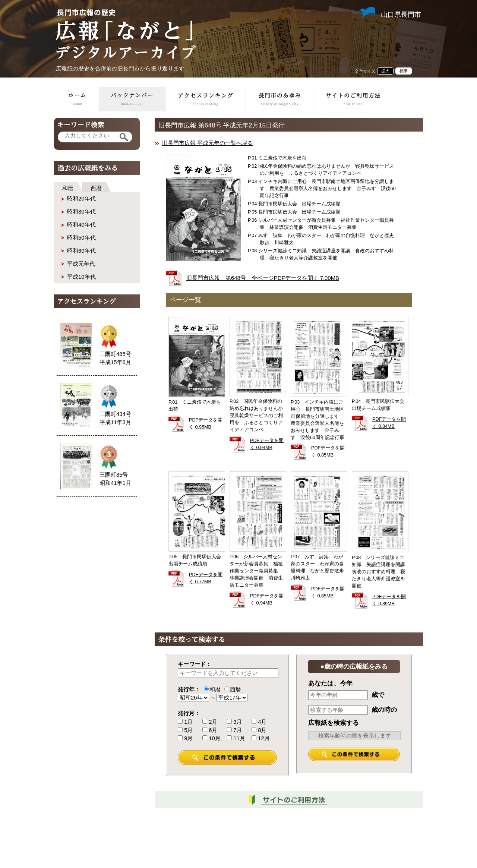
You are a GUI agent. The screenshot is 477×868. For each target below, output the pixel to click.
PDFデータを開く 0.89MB (389, 600)
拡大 (385, 71)
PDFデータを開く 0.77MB (206, 578)
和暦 (68, 188)
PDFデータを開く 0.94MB (267, 444)
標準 (404, 71)
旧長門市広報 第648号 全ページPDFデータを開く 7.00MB (263, 278)
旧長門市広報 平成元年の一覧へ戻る (208, 143)
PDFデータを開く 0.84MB (389, 423)
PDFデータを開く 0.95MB (206, 424)
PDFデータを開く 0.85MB (328, 452)
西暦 (96, 188)
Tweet (279, 70)
